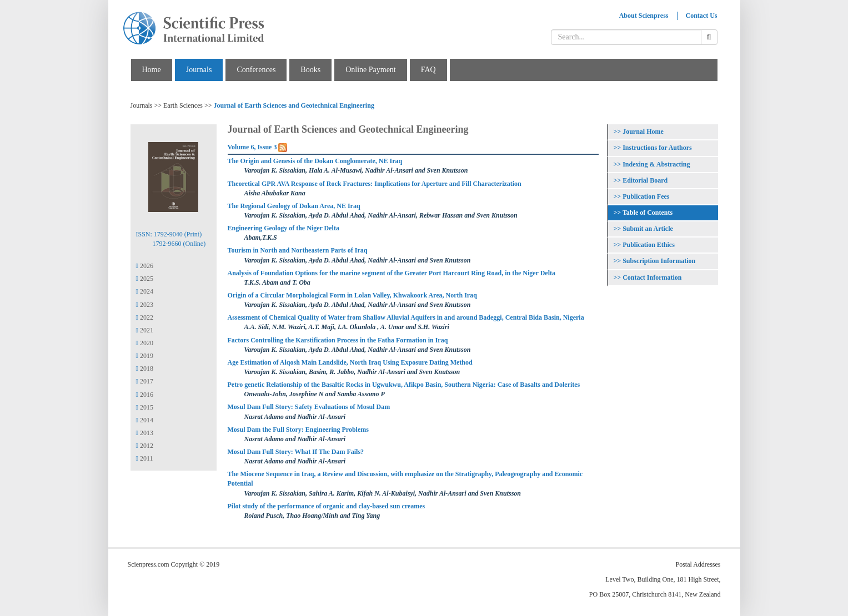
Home (152, 70)
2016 (145, 395)
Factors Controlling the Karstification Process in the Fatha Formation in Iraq (338, 340)
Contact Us (702, 16)
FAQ (428, 70)
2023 (145, 305)
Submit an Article (648, 229)
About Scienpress (644, 16)
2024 (145, 291)
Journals (199, 70)
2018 (145, 368)
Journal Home (643, 132)
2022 (145, 317)
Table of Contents (648, 213)
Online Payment (371, 70)
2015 (145, 407)
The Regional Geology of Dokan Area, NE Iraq (294, 206)
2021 (145, 330)
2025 (145, 279)
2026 (145, 266)
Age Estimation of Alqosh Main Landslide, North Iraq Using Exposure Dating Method (350, 362)
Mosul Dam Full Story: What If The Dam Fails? (296, 452)
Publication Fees (646, 196)
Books (310, 70)
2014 (145, 420)
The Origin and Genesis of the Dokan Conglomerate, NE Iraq (315, 161)
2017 (145, 381)
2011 (145, 458)
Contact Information (652, 277)
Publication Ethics (649, 245)
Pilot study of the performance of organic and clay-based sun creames (327, 506)
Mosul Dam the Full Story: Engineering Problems (298, 430)
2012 (145, 446)
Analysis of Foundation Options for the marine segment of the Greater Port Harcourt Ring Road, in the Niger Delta (392, 273)
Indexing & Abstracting (656, 164)
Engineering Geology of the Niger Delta (283, 228)
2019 (145, 356)
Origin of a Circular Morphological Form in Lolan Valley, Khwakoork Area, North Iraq (352, 295)
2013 (145, 433)
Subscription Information (659, 261)
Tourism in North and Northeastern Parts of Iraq (298, 250)
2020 (145, 343)
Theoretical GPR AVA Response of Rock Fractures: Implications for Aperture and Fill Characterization (375, 184)
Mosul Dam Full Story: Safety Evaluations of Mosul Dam (309, 407)
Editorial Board (645, 180)
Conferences (256, 70)
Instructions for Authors (657, 148)
